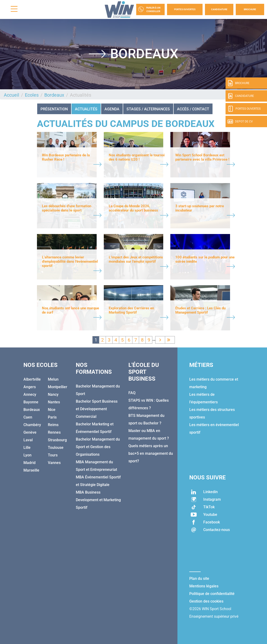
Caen (28, 417)
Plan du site (199, 579)
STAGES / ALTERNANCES (148, 109)
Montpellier (58, 387)
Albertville (32, 379)
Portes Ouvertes (185, 9)
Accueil (11, 95)
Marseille (31, 470)
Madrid (29, 463)
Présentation (54, 109)
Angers (30, 387)
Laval (28, 440)
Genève (30, 432)
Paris (52, 417)
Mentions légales (204, 586)
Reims (53, 425)
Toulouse (56, 448)
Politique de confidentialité (212, 594)
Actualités (86, 109)
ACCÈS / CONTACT (193, 109)
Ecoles (32, 95)
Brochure (250, 9)
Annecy (30, 394)
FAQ (132, 393)
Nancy (53, 394)
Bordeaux (54, 95)
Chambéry (32, 425)
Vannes (54, 463)
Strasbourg (57, 440)
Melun (53, 379)
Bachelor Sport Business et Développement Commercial (97, 409)
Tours (53, 455)
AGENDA (112, 109)
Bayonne (31, 402)
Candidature (219, 9)
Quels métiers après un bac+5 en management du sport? (151, 453)
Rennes (54, 432)
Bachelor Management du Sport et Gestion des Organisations (98, 447)
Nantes (54, 402)
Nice (52, 410)
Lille (27, 448)
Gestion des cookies (206, 601)
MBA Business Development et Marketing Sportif (98, 500)
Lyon (27, 455)
